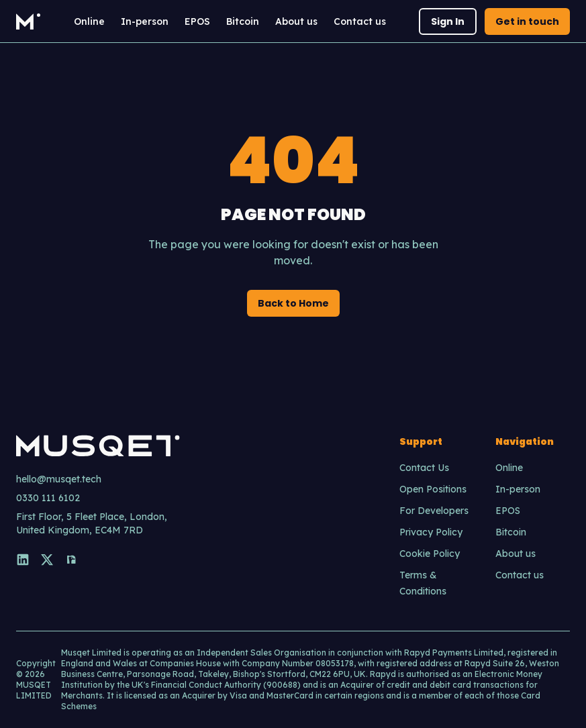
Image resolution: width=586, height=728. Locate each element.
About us (296, 21)
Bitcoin (243, 21)
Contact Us (424, 468)
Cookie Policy (430, 554)
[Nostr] (71, 560)
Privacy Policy (431, 532)
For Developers (434, 511)
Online (89, 21)
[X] (47, 560)
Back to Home (293, 303)
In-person (145, 21)
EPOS (197, 21)
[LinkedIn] (23, 560)
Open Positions (433, 489)
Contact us (360, 21)
